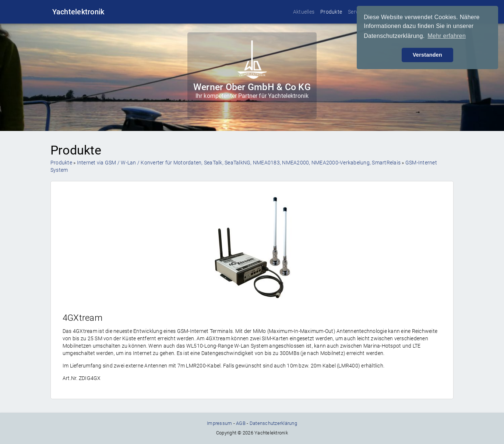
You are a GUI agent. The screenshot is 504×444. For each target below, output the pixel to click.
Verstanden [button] (427, 55)
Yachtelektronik (78, 12)
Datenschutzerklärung (273, 423)
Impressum (219, 423)
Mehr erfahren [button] (447, 36)
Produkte (331, 12)
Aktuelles (304, 12)
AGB (241, 423)
